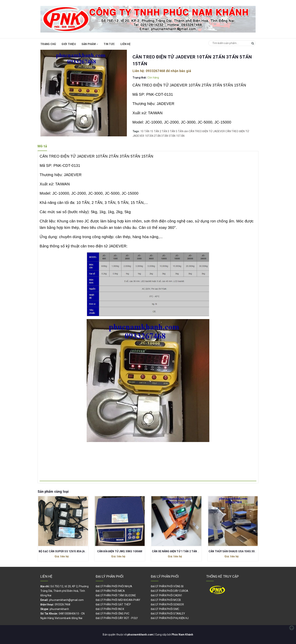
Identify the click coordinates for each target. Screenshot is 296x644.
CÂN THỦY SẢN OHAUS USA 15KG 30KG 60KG (237, 551)
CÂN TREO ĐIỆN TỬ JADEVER (207, 131)
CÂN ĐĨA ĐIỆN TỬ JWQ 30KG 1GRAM (120, 551)
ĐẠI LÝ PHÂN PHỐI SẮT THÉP (113, 604)
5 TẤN (179, 131)
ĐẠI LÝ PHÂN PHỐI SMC (165, 609)
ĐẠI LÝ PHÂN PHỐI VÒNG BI (167, 586)
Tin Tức (109, 44)
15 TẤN (155, 131)
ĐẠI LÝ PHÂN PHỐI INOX (110, 609)
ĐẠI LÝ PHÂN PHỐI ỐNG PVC (113, 614)
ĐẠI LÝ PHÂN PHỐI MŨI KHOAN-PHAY (118, 600)
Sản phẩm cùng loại (53, 491)
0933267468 (155, 71)
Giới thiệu (69, 44)
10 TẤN (145, 131)
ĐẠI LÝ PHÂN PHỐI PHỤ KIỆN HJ (170, 618)
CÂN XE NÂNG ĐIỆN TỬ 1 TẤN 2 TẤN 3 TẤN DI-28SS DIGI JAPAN (192, 551)
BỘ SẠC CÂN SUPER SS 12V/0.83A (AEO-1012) (68, 551)
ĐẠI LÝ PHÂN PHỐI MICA (110, 591)
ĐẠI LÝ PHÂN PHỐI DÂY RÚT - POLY (117, 618)
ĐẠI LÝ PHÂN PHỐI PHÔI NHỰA (114, 586)
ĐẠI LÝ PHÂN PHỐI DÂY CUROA (170, 591)
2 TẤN (163, 131)
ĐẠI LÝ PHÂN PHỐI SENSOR (167, 604)
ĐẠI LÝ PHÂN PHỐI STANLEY (168, 614)
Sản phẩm (90, 44)
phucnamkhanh (59, 609)
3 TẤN (171, 131)
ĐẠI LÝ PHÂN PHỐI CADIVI (166, 595)
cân (186, 131)
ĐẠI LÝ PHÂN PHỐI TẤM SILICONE (116, 595)
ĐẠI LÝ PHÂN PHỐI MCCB (166, 600)
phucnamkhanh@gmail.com (66, 600)
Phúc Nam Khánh (183, 635)
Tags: (137, 131)
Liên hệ (125, 44)
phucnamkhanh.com (140, 635)
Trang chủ (48, 44)
